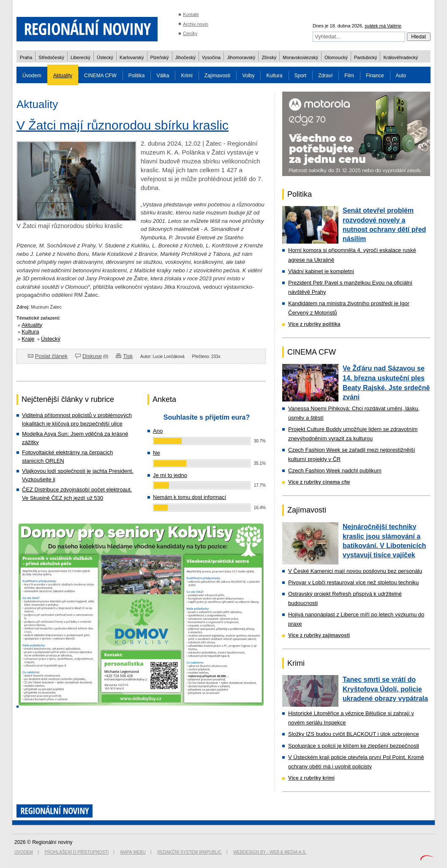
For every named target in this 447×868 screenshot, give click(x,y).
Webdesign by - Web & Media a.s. (270, 852)
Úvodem (32, 76)
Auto (401, 76)
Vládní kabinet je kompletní (321, 271)
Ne (157, 453)
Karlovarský (132, 57)
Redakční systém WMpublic (189, 852)
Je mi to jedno (170, 475)
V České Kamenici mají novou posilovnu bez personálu (355, 571)
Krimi (187, 76)
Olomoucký (336, 57)
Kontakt (191, 14)
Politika (137, 76)
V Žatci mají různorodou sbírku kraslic (123, 125)
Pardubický (365, 57)
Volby (248, 76)
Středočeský (51, 57)
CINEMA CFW (100, 76)
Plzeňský (160, 57)
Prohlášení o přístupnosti (77, 852)
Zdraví (325, 76)
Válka (163, 76)
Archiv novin (196, 24)
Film (349, 76)
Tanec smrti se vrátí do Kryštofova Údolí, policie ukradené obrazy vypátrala (385, 689)
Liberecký (80, 57)
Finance (375, 76)
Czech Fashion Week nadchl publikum (335, 471)
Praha (26, 57)
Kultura (274, 76)
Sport (301, 76)
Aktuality (63, 76)
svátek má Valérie (383, 26)
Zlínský (269, 57)
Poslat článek (51, 356)
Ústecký (105, 57)
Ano (158, 431)
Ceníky (190, 33)
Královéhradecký (401, 57)
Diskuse (92, 356)
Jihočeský (185, 57)
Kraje (28, 339)
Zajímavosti (217, 76)
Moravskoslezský (300, 57)
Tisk (128, 356)
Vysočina (211, 57)
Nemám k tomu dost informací (189, 497)
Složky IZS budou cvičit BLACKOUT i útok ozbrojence (354, 734)
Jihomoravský (241, 57)
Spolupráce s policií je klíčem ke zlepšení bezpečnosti (354, 746)
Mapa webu (133, 852)
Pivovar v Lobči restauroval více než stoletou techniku (353, 582)
